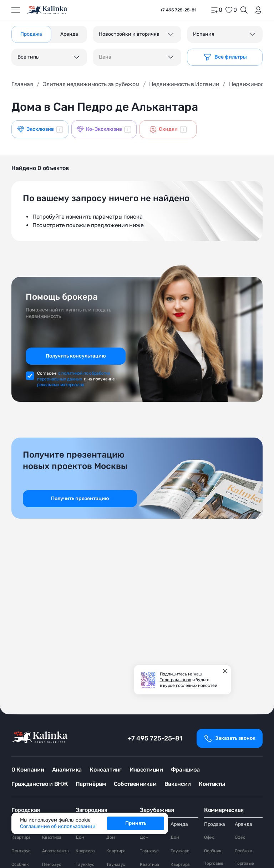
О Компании (28, 770)
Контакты (212, 784)
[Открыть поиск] (244, 10)
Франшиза (185, 770)
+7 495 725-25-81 (155, 738)
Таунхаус (85, 864)
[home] (48, 10)
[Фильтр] (225, 57)
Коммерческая (224, 810)
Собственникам (135, 784)
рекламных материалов (61, 385)
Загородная (92, 810)
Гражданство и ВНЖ (40, 784)
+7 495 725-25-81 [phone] (178, 10)
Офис (209, 837)
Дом (80, 837)
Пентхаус (21, 851)
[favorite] (231, 10)
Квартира (21, 837)
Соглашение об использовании (58, 826)
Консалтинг (106, 770)
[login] (257, 10)
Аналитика (67, 770)
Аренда (179, 824)
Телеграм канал (176, 680)
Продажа (215, 824)
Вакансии (178, 784)
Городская (26, 810)
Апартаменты (56, 851)
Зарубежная (157, 810)
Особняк (20, 864)
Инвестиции (146, 770)
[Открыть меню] (16, 10)
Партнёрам (91, 784)
